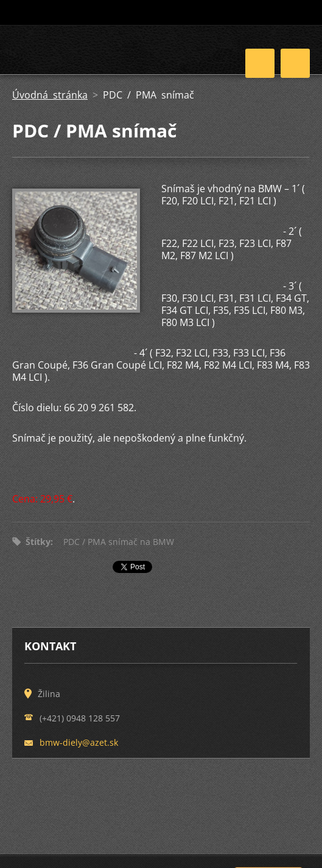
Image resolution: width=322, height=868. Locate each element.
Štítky (38, 542)
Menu (295, 63)
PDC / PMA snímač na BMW (119, 542)
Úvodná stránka (50, 95)
